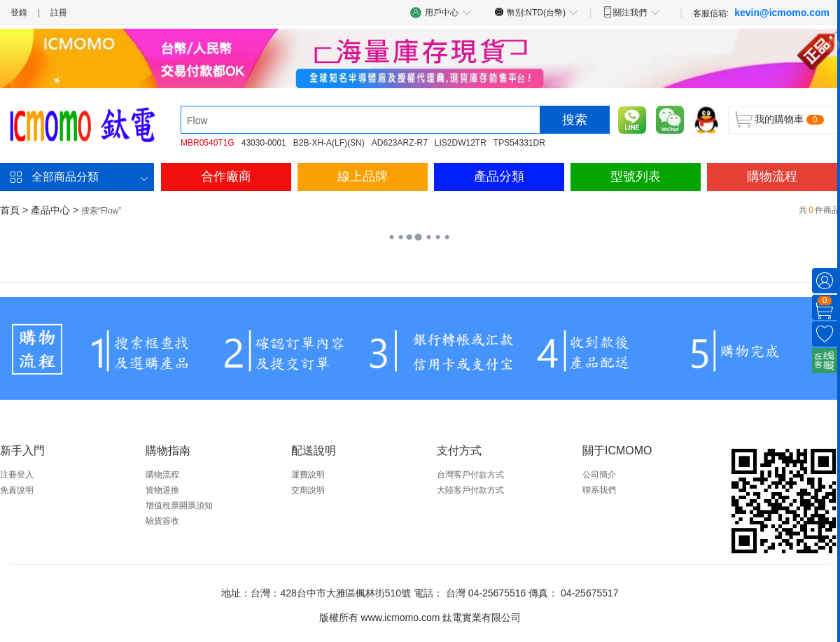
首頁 (10, 210)
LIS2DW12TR (461, 143)
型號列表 (636, 176)
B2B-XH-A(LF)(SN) (329, 143)
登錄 (19, 13)
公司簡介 (599, 475)
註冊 (59, 13)
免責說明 (17, 490)
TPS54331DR (519, 143)
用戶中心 (441, 12)
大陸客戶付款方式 (470, 490)
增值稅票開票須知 (179, 505)
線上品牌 (363, 176)
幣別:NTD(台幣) (537, 12)
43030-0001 (264, 143)
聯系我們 (599, 490)
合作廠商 (226, 176)
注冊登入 (17, 475)
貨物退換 (162, 490)
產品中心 (50, 210)
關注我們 (631, 12)
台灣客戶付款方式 (470, 475)
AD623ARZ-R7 (400, 143)
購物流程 (772, 176)
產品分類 (499, 176)
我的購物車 (779, 119)
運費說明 (308, 475)
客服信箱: (761, 13)
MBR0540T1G (208, 143)
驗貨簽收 (162, 521)
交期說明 (308, 490)
